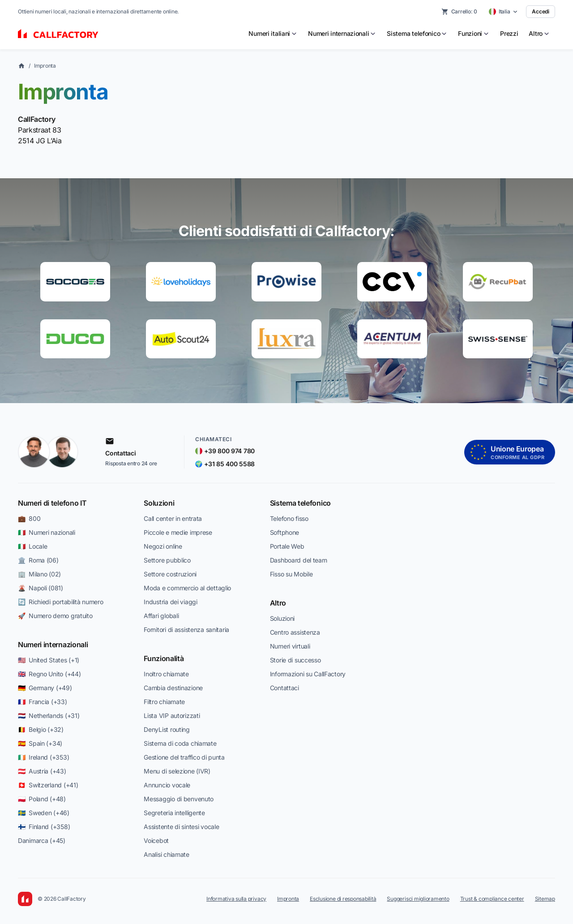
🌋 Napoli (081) (41, 588)
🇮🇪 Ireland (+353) (43, 757)
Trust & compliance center (492, 899)
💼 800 (29, 518)
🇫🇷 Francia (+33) (43, 702)
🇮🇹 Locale (32, 546)
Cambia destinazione (173, 688)
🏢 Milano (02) (39, 574)
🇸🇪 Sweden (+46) (44, 813)
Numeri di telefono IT (52, 503)
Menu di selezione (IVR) (177, 771)
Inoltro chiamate (166, 674)
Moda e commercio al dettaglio (187, 588)
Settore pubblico (167, 560)
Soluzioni (159, 503)
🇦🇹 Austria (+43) (42, 771)
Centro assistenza (295, 632)
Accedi (541, 11)
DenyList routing (167, 729)
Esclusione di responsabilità (343, 899)
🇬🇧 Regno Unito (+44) (49, 674)
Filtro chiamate (164, 702)
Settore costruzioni (170, 574)
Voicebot (156, 840)
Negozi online (163, 546)
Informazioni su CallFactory (308, 674)
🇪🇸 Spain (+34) (40, 743)
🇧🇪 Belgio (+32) (41, 729)
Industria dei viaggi (170, 602)
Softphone (284, 532)
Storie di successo (295, 660)
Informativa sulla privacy (236, 899)
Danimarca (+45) (42, 840)
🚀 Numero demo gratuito (55, 616)
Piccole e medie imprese (178, 532)
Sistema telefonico (300, 503)
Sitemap (545, 899)
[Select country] (504, 12)
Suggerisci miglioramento (418, 899)
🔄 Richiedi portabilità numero (61, 602)
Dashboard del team (299, 560)
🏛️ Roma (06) (38, 560)
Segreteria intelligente (174, 813)
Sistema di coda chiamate (180, 743)
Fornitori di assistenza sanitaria (186, 630)
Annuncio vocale (167, 785)
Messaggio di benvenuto (179, 799)
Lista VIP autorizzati (172, 716)
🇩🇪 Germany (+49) (45, 688)
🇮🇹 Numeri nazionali (47, 532)
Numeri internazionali (53, 645)
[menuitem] (273, 34)
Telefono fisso (289, 518)
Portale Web (287, 546)
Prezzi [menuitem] (509, 33)
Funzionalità (164, 658)
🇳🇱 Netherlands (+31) (49, 716)
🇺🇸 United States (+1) (49, 660)
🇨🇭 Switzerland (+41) (48, 785)
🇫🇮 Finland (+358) (44, 827)
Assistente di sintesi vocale (181, 827)
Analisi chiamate (167, 854)
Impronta (45, 66)
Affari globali (161, 616)
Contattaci (284, 688)
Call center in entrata (173, 518)
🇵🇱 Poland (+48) (42, 799)
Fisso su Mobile (291, 574)
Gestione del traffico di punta (184, 757)
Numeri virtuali (290, 646)
